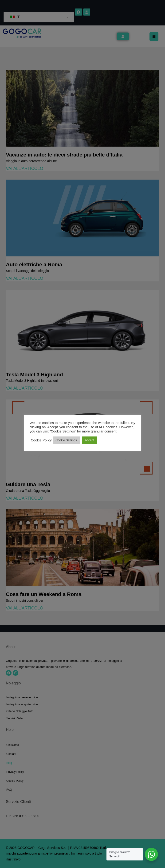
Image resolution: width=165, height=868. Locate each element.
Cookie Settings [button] (66, 440)
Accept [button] (90, 440)
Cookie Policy (41, 440)
